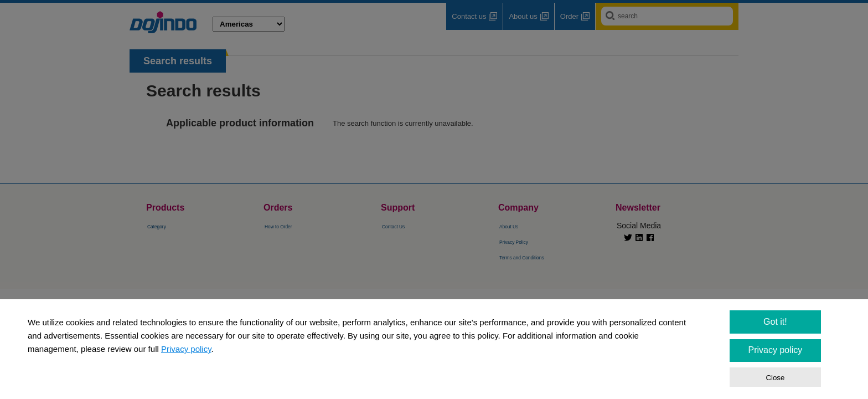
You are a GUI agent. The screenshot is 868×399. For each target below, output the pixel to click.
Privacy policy (186, 349)
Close (775, 378)
